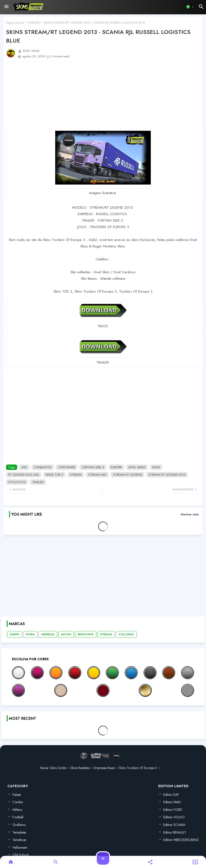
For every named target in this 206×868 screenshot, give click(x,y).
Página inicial (15, 23)
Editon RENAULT (175, 832)
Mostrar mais (190, 514)
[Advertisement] (103, 96)
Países (17, 795)
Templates (19, 832)
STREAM (76, 475)
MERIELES (48, 634)
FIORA (30, 634)
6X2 (24, 467)
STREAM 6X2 (97, 475)
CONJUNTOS (43, 467)
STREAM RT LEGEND (127, 475)
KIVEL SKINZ (137, 467)
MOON (66, 634)
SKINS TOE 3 (54, 475)
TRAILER (34, 23)
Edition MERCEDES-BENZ (181, 840)
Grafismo (19, 825)
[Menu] (6, 7)
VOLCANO (126, 634)
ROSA (156, 467)
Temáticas (19, 840)
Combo (18, 802)
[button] (190, 7)
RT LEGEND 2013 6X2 (24, 475)
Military (17, 810)
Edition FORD (173, 810)
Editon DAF (171, 795)
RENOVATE (86, 634)
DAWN (15, 634)
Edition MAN (172, 802)
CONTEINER (67, 467)
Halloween (20, 847)
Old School (21, 855)
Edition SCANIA (174, 825)
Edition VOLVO (174, 817)
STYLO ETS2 (17, 482)
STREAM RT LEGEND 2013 (167, 475)
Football (18, 817)
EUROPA (116, 467)
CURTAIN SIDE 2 (93, 467)
